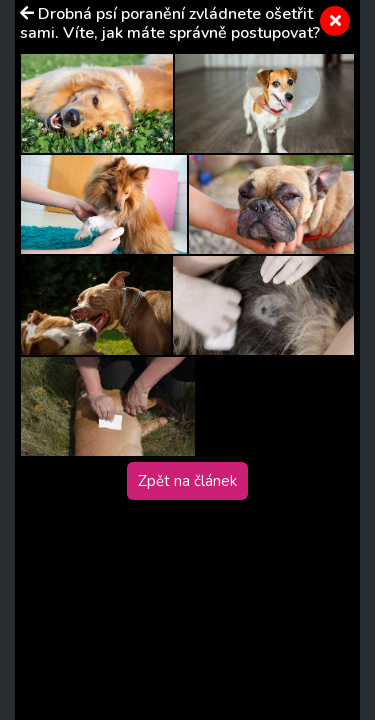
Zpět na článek (187, 481)
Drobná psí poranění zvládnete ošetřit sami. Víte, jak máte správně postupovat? (170, 23)
